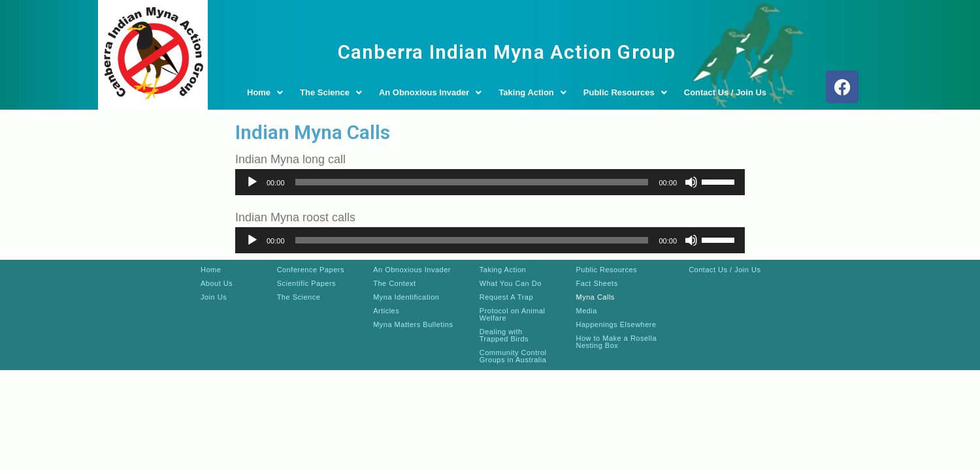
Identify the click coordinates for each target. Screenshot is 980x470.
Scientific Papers (306, 283)
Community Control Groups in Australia (513, 356)
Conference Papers (311, 270)
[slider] (472, 182)
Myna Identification (406, 297)
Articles (386, 311)
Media (586, 311)
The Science (331, 92)
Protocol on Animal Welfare (513, 314)
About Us (217, 283)
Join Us (214, 297)
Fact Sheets (596, 283)
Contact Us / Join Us (725, 92)
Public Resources (625, 92)
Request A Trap (506, 297)
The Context (394, 283)
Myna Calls (595, 297)
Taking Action (532, 92)
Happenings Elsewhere (616, 324)
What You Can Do (511, 283)
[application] (490, 182)
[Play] (252, 182)
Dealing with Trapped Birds (504, 335)
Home (265, 92)
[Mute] (691, 182)
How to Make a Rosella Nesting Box (616, 342)
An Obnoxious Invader (431, 92)
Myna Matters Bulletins (413, 324)
